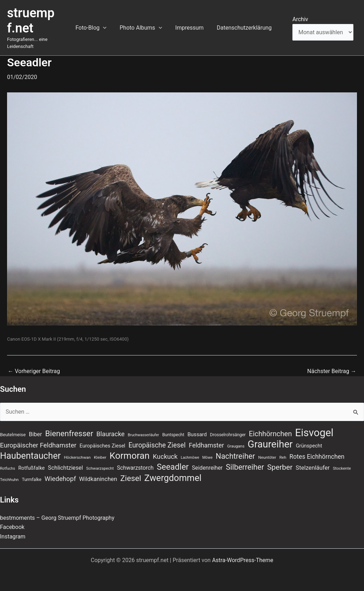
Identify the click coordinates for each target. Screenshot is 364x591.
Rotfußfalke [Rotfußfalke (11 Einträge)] (32, 468)
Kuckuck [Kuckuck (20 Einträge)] (165, 457)
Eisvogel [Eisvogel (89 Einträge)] (314, 433)
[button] (110, 28)
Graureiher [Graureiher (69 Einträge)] (270, 444)
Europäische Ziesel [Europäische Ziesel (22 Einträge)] (157, 445)
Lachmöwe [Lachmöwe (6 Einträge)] (190, 458)
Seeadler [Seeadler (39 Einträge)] (173, 467)
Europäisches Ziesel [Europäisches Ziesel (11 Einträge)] (103, 446)
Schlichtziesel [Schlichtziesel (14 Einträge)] (65, 468)
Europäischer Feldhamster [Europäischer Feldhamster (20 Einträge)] (38, 445)
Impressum (192, 28)
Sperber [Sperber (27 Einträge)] (280, 467)
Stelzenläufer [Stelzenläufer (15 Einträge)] (313, 468)
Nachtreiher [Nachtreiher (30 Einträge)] (236, 456)
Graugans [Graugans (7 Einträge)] (236, 446)
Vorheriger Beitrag (34, 371)
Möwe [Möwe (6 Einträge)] (208, 458)
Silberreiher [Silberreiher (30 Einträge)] (245, 467)
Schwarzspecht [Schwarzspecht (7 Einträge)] (100, 468)
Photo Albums (146, 28)
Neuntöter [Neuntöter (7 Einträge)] (267, 457)
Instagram (13, 537)
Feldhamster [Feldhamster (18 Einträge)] (206, 445)
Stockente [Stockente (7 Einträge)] (342, 468)
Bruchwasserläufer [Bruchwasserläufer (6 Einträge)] (143, 435)
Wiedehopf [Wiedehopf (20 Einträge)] (60, 479)
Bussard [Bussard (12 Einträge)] (197, 434)
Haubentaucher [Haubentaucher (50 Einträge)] (30, 456)
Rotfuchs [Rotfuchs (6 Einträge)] (8, 468)
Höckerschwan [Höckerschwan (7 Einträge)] (77, 457)
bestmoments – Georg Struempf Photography (57, 518)
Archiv (300, 19)
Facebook (12, 527)
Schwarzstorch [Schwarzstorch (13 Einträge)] (135, 468)
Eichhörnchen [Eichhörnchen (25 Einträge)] (271, 434)
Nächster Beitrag (332, 371)
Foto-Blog (98, 28)
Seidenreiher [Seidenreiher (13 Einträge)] (207, 468)
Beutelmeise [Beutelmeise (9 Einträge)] (13, 435)
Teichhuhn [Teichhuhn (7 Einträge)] (9, 480)
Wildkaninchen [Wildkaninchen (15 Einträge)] (98, 479)
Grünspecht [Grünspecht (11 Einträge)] (309, 446)
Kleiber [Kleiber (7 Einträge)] (100, 457)
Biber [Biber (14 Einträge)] (35, 434)
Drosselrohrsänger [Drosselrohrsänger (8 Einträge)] (228, 435)
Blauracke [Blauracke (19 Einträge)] (110, 434)
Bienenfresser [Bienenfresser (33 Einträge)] (69, 433)
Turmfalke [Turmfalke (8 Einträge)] (32, 480)
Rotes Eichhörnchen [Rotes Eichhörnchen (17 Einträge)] (317, 457)
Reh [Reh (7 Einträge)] (283, 457)
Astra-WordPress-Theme (243, 560)
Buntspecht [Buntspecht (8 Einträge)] (173, 435)
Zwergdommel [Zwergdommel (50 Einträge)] (173, 478)
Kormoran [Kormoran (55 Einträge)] (129, 456)
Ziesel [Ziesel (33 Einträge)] (131, 478)
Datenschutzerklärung (245, 28)
